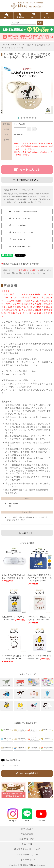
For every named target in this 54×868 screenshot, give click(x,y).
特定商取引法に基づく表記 (27, 849)
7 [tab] (36, 119)
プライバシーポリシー (27, 854)
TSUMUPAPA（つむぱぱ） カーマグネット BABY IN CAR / (14, 659)
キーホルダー (13, 45)
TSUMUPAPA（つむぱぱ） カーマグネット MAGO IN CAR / (40, 620)
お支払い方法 (27, 834)
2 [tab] (22, 119)
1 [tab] (19, 119)
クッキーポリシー (27, 860)
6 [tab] (34, 119)
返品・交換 (27, 844)
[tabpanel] (27, 90)
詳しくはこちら (39, 273)
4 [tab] (28, 119)
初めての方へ (27, 829)
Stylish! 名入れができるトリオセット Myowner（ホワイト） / (14, 578)
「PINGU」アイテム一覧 (13, 374)
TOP (3, 45)
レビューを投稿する (27, 774)
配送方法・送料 (27, 839)
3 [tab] (25, 119)
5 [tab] (31, 119)
